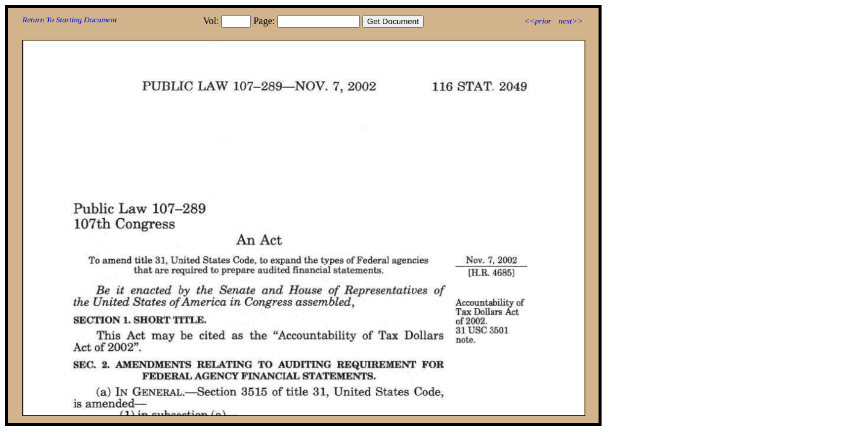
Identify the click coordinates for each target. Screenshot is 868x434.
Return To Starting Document (70, 20)
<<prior (537, 21)
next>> (571, 21)
